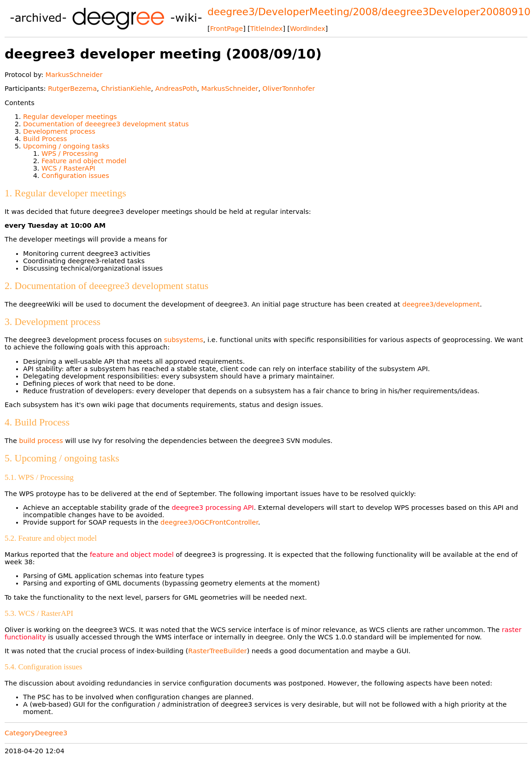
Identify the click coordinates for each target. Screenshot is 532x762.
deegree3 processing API (213, 508)
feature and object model (132, 555)
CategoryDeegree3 (36, 733)
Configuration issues (75, 176)
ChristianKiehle (126, 89)
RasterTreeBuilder (217, 651)
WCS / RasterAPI (68, 168)
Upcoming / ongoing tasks (66, 146)
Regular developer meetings (70, 117)
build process (41, 441)
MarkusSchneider (74, 75)
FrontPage (227, 29)
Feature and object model (84, 161)
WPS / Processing (70, 154)
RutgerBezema (72, 89)
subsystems (184, 340)
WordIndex (308, 29)
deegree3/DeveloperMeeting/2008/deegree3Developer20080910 (369, 12)
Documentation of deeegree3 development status (106, 124)
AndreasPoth (176, 89)
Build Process (45, 139)
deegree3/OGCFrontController (209, 522)
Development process (59, 131)
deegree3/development (441, 304)
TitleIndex (266, 29)
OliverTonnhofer (289, 89)
